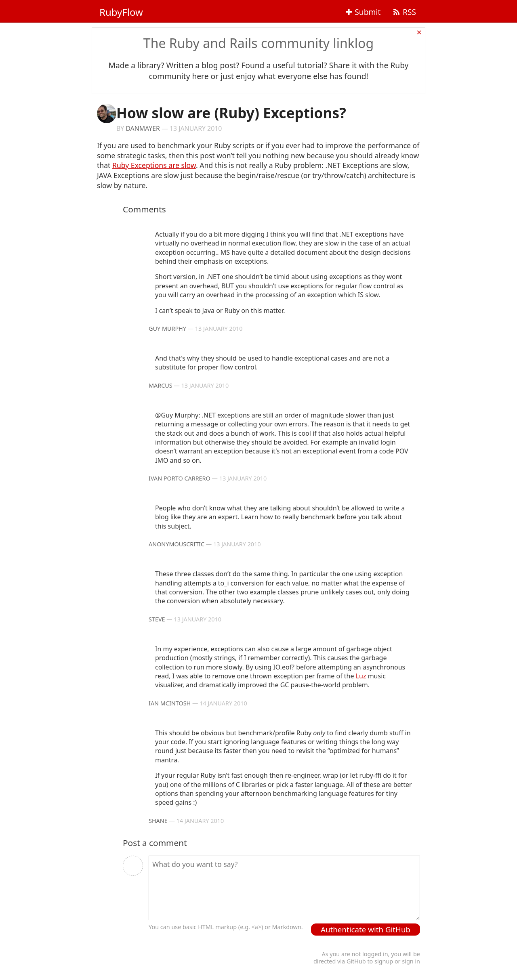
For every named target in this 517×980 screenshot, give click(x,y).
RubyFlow (121, 12)
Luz (361, 676)
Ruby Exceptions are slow (154, 165)
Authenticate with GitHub (366, 929)
